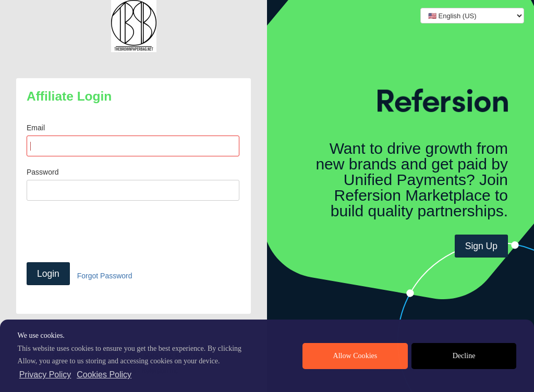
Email (36, 128)
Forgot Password (105, 276)
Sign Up (481, 246)
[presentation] (106, 231)
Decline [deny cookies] (464, 356)
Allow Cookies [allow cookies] (355, 356)
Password (43, 172)
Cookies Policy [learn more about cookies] (104, 375)
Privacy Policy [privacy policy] (45, 375)
